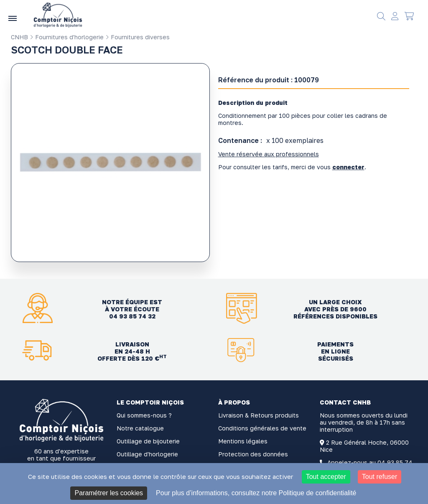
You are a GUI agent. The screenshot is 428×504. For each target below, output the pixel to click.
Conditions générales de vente (262, 428)
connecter (348, 167)
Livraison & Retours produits (259, 415)
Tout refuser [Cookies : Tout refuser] (380, 477)
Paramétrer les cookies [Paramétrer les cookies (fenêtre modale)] (109, 493)
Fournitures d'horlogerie (67, 37)
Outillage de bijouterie (148, 441)
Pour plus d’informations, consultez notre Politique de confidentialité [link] (256, 493)
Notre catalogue (140, 428)
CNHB (19, 37)
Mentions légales (243, 441)
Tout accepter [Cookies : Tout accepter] (326, 477)
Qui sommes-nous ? (144, 415)
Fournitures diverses (138, 37)
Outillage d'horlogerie (147, 454)
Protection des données (253, 454)
